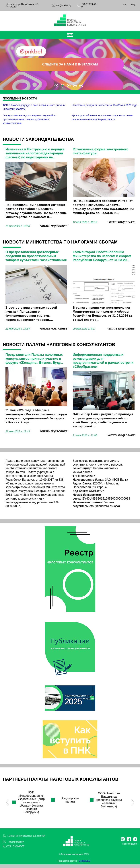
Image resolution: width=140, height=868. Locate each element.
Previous (7, 802)
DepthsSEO (84, 861)
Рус (125, 4)
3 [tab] (69, 86)
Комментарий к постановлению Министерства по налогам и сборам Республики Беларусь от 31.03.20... (102, 256)
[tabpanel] (70, 64)
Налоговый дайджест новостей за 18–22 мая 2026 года (105, 105)
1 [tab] (56, 86)
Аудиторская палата (70, 800)
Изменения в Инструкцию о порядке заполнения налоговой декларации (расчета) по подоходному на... (35, 153)
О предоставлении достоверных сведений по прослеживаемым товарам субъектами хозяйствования (30, 119)
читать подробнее (54, 226)
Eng (133, 4)
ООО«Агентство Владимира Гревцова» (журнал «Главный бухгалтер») (109, 800)
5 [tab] (81, 86)
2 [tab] (63, 86)
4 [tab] (75, 86)
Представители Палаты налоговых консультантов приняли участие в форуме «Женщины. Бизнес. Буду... (34, 359)
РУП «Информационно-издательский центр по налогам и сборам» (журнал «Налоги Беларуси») (31, 802)
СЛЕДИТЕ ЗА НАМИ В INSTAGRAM (70, 64)
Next (133, 802)
